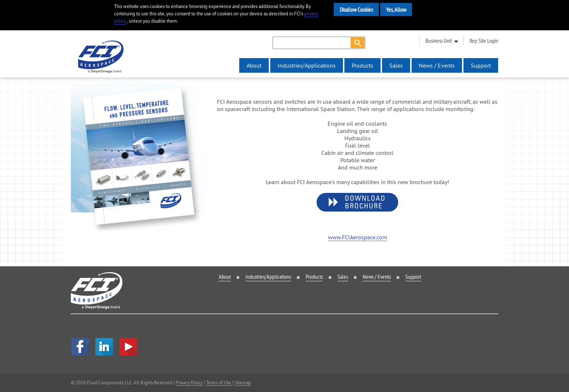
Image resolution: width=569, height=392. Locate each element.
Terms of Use (219, 383)
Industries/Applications (307, 65)
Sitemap (243, 383)
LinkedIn (104, 347)
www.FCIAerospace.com (358, 237)
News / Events (437, 65)
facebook (80, 347)
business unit (439, 41)
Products (362, 65)
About (254, 65)
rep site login (484, 41)
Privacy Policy (189, 383)
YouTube (128, 347)
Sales (396, 65)
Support (481, 65)
